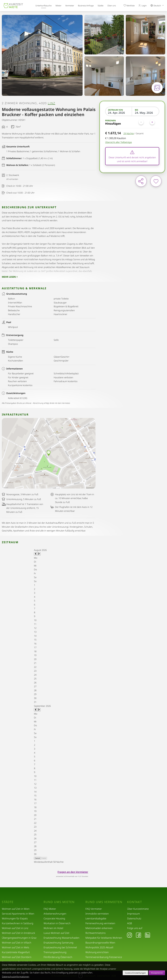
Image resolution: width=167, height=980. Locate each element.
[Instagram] (129, 935)
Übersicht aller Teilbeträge (118, 142)
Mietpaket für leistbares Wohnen (104, 938)
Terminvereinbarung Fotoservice (104, 957)
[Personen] (147, 122)
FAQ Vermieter (94, 909)
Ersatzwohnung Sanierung (58, 943)
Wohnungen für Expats (15, 918)
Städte (101, 6)
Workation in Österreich (57, 923)
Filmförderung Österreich (58, 957)
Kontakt (135, 902)
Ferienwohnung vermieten (100, 923)
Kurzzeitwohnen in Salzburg (18, 923)
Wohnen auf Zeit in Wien (16, 909)
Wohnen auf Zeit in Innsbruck (18, 933)
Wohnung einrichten (97, 952)
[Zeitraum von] (119, 113)
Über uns (112, 6)
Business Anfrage (86, 6)
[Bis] (146, 113)
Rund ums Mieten (59, 902)
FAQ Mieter (50, 909)
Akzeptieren (157, 973)
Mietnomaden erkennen (99, 928)
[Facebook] (138, 935)
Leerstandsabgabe (96, 918)
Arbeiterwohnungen (55, 914)
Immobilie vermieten (97, 914)
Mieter (58, 6)
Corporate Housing (54, 918)
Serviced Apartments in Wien (18, 914)
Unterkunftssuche (44, 6)
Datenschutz (134, 918)
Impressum (133, 914)
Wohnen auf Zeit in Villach (17, 943)
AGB (130, 923)
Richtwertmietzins (95, 933)
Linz (52, 103)
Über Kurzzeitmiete (138, 909)
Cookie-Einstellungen (135, 973)
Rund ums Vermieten (104, 902)
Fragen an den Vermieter (73, 872)
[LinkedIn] (147, 935)
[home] (13, 6)
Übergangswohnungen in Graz (19, 938)
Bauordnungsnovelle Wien (100, 943)
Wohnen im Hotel (53, 928)
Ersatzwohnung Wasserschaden (61, 938)
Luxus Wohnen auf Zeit (56, 933)
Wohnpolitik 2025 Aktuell (99, 947)
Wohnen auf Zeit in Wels (15, 947)
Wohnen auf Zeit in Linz (15, 928)
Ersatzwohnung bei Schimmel (60, 947)
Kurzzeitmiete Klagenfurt (16, 952)
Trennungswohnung (55, 952)
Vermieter (70, 6)
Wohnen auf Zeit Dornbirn (17, 957)
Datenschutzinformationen (16, 977)
